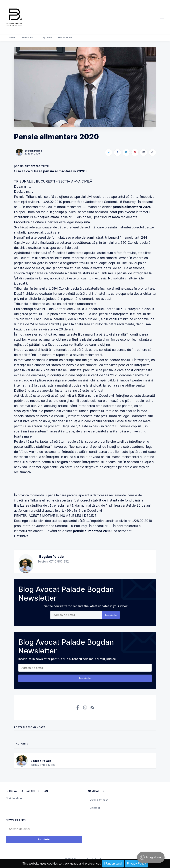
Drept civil (46, 37)
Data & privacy (99, 800)
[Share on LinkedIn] (126, 152)
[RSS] (92, 708)
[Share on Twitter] (109, 152)
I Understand (113, 863)
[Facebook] (78, 708)
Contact (95, 808)
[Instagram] (85, 708)
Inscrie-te (111, 615)
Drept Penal (65, 37)
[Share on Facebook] (117, 152)
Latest (11, 37)
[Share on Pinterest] (135, 152)
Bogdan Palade (51, 557)
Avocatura (27, 37)
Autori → (22, 744)
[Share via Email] (144, 152)
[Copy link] (152, 152)
